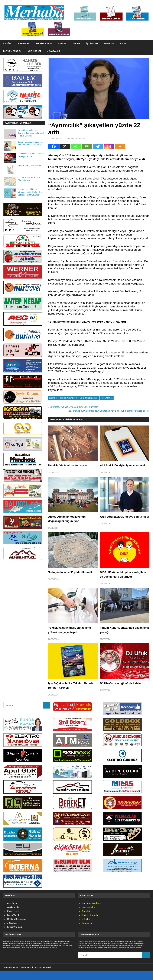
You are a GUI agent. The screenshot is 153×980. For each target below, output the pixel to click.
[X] (65, 146)
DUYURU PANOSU (12, 51)
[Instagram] (109, 146)
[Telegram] (98, 146)
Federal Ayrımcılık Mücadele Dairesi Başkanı (79, 398)
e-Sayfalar (12, 932)
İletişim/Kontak (14, 936)
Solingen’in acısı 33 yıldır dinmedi (72, 577)
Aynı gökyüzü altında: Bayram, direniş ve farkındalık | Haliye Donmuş (31, 133)
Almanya (71, 139)
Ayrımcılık (81, 139)
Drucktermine (89, 916)
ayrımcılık (53, 398)
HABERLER (24, 44)
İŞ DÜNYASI (92, 44)
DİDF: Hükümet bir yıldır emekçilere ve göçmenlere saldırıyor (119, 581)
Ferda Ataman (107, 398)
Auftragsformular (90, 924)
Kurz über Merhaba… (93, 912)
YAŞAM (76, 44)
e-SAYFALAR (54, 51)
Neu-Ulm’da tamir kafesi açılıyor (71, 465)
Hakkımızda (13, 916)
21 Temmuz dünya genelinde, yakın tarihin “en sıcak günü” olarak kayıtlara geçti (108, 411)
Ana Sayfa (12, 912)
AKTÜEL (7, 44)
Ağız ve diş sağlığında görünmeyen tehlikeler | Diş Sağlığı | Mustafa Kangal (30, 192)
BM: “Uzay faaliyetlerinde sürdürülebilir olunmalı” (74, 407)
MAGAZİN (109, 44)
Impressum (88, 932)
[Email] (87, 146)
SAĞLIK (62, 44)
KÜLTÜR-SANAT (44, 44)
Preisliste (87, 920)
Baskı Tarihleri (14, 924)
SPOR (123, 44)
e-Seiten (86, 928)
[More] (120, 146)
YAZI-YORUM (34, 51)
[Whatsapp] (76, 146)
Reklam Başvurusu (17, 928)
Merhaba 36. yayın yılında (29, 165)
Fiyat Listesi (13, 920)
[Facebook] (54, 146)
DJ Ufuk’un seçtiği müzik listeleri (123, 692)
